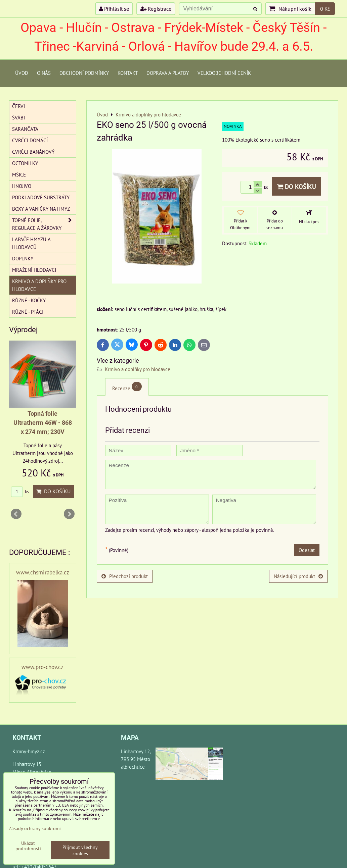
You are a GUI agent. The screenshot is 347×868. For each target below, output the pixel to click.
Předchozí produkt (125, 576)
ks (20, 492)
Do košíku (297, 186)
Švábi (18, 117)
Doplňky (23, 258)
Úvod (22, 73)
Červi (18, 106)
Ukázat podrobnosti (28, 846)
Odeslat (307, 550)
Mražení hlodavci (34, 270)
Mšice (19, 174)
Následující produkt (298, 576)
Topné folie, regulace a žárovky (44, 224)
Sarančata (25, 129)
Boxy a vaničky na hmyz (41, 209)
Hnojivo (22, 186)
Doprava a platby (168, 73)
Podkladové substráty (41, 197)
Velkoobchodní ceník (224, 73)
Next (69, 514)
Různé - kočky (29, 300)
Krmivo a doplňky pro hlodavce (138, 369)
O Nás (44, 73)
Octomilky (25, 163)
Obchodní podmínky (84, 73)
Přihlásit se (114, 9)
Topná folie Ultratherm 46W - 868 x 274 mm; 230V (43, 423)
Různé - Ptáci (28, 312)
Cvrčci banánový (33, 152)
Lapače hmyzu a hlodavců (31, 243)
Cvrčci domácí (30, 140)
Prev (16, 514)
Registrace (156, 9)
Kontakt (128, 73)
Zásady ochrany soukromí (35, 828)
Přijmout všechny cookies (80, 850)
